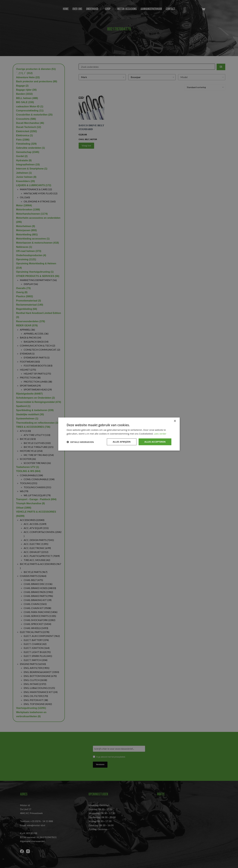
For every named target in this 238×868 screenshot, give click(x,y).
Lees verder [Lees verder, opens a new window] (160, 433)
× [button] (175, 421)
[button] (80, 442)
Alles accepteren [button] (155, 442)
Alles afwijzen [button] (122, 442)
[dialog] (119, 434)
